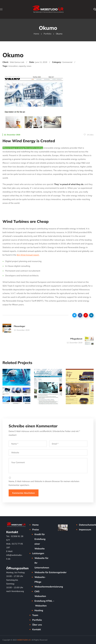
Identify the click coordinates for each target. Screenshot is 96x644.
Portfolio (47, 34)
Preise (36, 530)
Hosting (39, 610)
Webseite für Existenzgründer (50, 572)
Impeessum (85, 530)
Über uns (37, 625)
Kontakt (37, 629)
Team (35, 615)
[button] (95, 9)
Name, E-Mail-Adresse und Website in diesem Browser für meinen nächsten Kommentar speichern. (44, 483)
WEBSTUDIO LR (24, 640)
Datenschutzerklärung (87, 525)
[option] (16, 388)
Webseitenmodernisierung (49, 587)
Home (36, 34)
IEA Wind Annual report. (28, 255)
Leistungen (38, 553)
